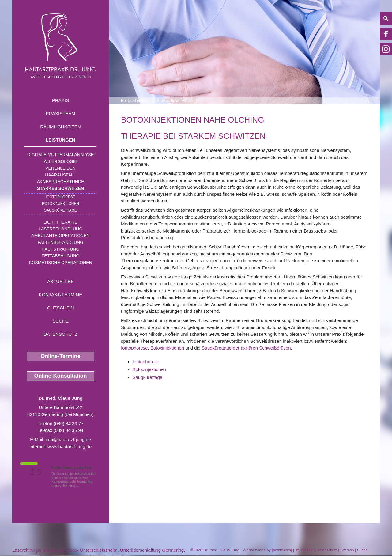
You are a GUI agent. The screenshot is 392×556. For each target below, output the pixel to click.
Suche (60, 321)
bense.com (282, 550)
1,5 (35, 471)
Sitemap (347, 550)
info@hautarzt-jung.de (68, 439)
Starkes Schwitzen (60, 188)
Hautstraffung (61, 249)
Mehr (84, 486)
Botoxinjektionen (60, 204)
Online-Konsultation (61, 376)
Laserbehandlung (60, 229)
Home (126, 101)
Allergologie (60, 161)
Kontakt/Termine (60, 295)
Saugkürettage (60, 210)
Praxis (60, 100)
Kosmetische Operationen (60, 263)
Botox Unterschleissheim (92, 550)
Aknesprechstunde (60, 182)
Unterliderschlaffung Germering (152, 550)
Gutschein (60, 308)
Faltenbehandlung (60, 242)
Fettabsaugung (60, 256)
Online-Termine (60, 356)
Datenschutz (60, 334)
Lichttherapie (60, 222)
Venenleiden (60, 168)
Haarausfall (60, 175)
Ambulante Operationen (60, 236)
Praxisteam (60, 113)
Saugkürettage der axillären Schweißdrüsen (246, 348)
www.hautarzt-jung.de (70, 446)
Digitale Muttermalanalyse (60, 155)
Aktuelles (60, 281)
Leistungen (60, 140)
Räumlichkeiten (60, 127)
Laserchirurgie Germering (38, 550)
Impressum (304, 550)
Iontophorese (60, 197)
